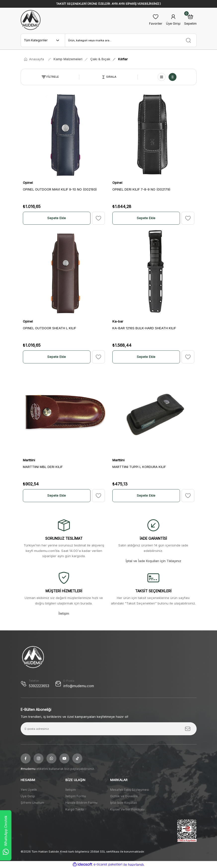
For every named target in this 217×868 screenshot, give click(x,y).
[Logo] (31, 20)
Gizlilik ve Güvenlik (124, 796)
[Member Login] (173, 20)
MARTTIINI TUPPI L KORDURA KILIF (139, 467)
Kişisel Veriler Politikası (127, 809)
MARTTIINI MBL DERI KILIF (43, 467)
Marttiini (29, 460)
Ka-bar (118, 321)
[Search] (131, 40)
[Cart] (190, 20)
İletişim (71, 790)
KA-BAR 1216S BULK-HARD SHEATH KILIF (144, 328)
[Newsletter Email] (109, 729)
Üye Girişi (28, 796)
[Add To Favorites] (98, 218)
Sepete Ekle (57, 218)
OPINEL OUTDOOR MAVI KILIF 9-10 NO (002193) (60, 189)
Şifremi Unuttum (32, 803)
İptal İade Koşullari (124, 803)
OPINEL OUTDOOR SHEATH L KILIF (49, 328)
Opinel (28, 183)
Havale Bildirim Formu (81, 803)
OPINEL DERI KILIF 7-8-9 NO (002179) (141, 189)
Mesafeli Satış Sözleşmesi (130, 790)
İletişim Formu (76, 796)
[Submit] (188, 729)
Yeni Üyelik (29, 790)
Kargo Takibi (75, 809)
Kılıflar (123, 59)
